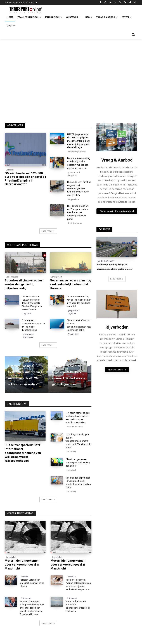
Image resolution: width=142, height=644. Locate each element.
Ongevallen (74, 199)
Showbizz (71, 577)
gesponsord (74, 172)
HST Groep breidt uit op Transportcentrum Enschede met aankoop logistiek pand (78, 212)
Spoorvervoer (12, 277)
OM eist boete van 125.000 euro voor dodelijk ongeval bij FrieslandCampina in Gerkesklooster (25, 179)
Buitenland (26, 598)
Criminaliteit (73, 334)
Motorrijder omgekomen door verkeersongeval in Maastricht (22, 564)
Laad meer (48, 231)
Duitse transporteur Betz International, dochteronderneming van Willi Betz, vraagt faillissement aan (23, 453)
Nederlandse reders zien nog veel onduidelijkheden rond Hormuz (70, 284)
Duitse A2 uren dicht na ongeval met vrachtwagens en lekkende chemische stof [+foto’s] (79, 189)
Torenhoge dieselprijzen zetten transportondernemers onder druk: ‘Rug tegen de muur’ (78, 441)
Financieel (71, 452)
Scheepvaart (56, 277)
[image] (117, 137)
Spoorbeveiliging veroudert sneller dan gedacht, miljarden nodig (24, 284)
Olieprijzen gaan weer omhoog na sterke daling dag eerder (78, 463)
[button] (133, 34)
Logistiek (10, 170)
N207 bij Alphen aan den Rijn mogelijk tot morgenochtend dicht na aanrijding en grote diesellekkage (78, 141)
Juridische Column (106, 261)
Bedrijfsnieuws (75, 223)
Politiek (24, 577)
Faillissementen (13, 439)
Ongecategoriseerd (77, 152)
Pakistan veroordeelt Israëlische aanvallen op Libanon (32, 583)
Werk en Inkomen (75, 427)
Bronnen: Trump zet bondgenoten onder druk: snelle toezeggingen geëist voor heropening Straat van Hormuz (32, 608)
